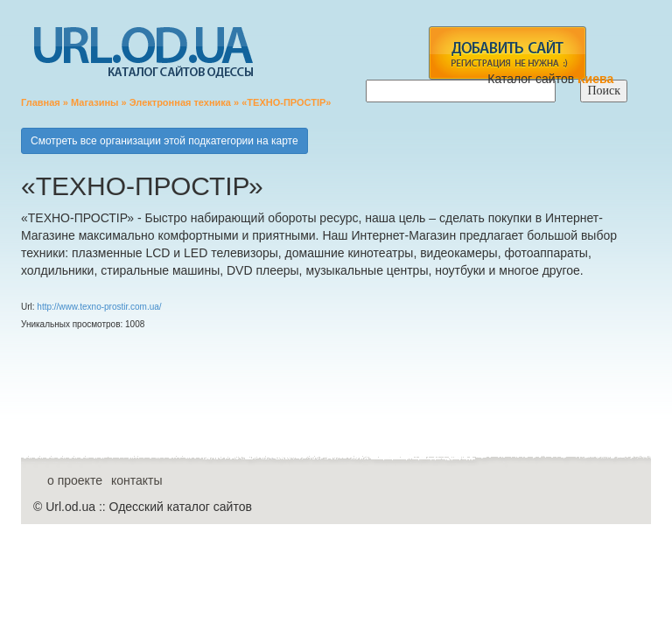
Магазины (95, 102)
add (507, 53)
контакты (137, 480)
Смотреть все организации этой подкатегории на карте (164, 141)
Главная (41, 102)
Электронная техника (180, 102)
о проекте (75, 480)
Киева (597, 79)
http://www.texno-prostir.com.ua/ (99, 307)
